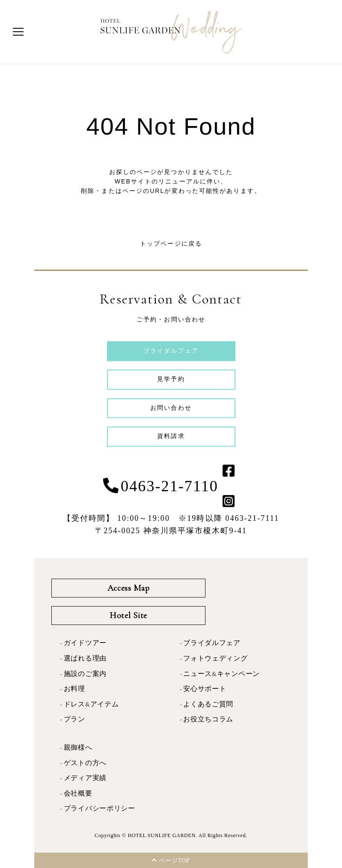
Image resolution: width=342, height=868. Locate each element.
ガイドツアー (85, 643)
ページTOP (171, 860)
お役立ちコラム (208, 719)
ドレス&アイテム (91, 704)
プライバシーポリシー (100, 808)
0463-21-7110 (170, 486)
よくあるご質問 (208, 704)
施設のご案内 (85, 674)
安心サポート (205, 689)
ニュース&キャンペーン (222, 674)
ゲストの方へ (85, 763)
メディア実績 (85, 778)
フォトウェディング (215, 658)
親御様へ (78, 748)
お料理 (74, 689)
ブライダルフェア (212, 643)
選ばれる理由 (85, 658)
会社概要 (78, 793)
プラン (74, 719)
